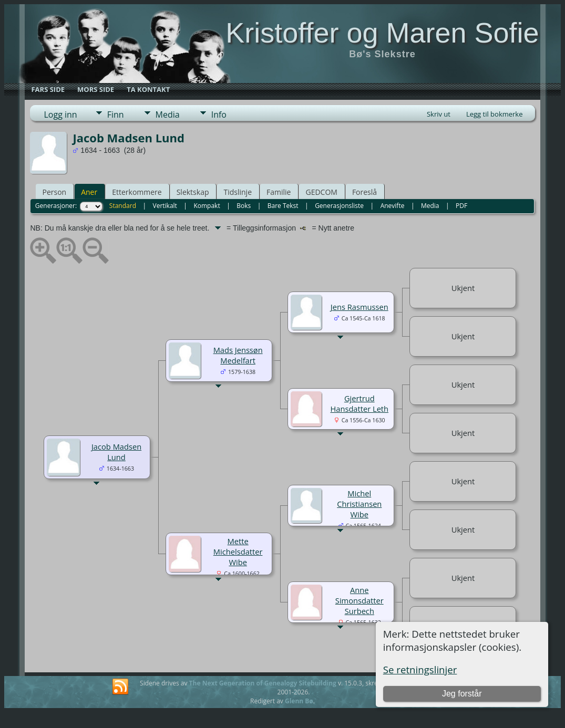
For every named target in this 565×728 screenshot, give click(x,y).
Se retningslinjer (420, 669)
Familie (279, 192)
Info (219, 115)
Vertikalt (165, 206)
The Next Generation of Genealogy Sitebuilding (263, 683)
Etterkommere (137, 192)
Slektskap (193, 192)
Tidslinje (238, 192)
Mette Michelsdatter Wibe (238, 552)
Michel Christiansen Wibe (359, 504)
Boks (244, 206)
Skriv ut (439, 114)
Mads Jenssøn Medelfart (238, 355)
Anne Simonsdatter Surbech (359, 600)
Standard (123, 206)
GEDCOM (321, 192)
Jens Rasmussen (359, 307)
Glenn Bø (299, 701)
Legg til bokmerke (495, 114)
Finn (116, 115)
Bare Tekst (283, 206)
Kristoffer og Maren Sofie (382, 33)
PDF (461, 206)
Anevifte (393, 206)
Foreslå (364, 192)
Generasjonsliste (339, 206)
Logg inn (60, 115)
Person (54, 192)
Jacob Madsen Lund (116, 452)
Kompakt (207, 206)
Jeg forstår (462, 694)
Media (168, 115)
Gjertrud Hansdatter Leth (359, 403)
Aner (89, 192)
